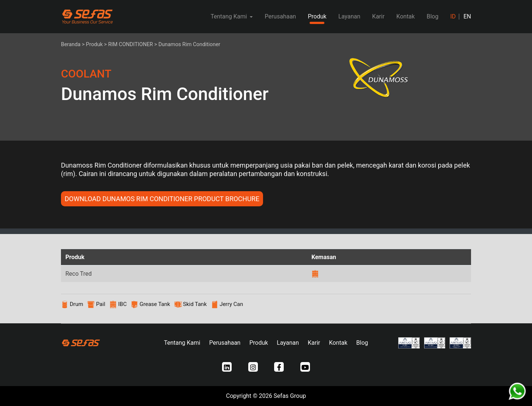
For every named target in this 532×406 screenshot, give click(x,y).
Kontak (406, 16)
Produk (317, 16)
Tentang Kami (182, 343)
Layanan (349, 16)
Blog (433, 16)
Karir (378, 16)
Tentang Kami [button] (229, 16)
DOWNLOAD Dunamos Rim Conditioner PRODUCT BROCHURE (162, 199)
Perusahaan (280, 16)
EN (467, 16)
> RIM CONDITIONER (129, 44)
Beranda (71, 44)
